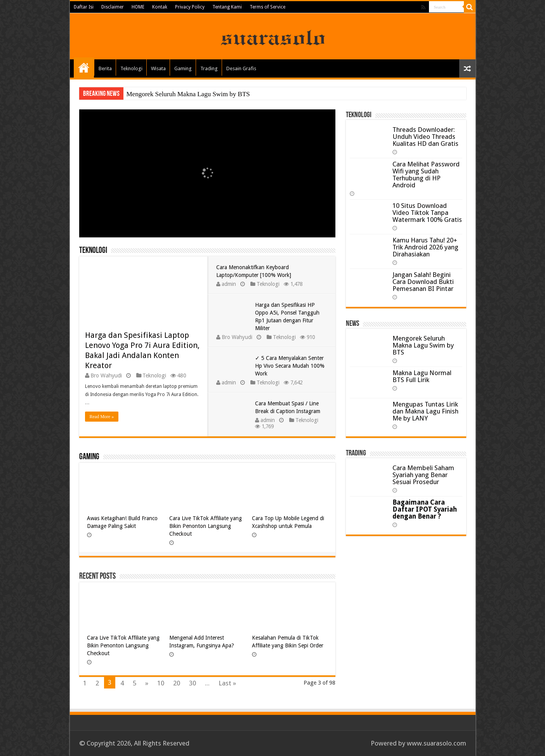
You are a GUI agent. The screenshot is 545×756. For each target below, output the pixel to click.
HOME (138, 7)
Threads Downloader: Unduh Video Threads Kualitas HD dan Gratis (425, 137)
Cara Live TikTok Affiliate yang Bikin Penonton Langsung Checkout (206, 526)
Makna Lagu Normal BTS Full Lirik (422, 376)
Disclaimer (113, 7)
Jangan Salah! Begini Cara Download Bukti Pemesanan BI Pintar (423, 282)
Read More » (102, 417)
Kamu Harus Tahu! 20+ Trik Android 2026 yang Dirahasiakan (425, 247)
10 (161, 683)
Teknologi (131, 68)
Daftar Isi (84, 7)
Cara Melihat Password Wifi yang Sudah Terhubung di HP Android (426, 175)
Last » (227, 683)
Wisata (158, 68)
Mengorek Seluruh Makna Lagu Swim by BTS (188, 94)
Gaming (183, 68)
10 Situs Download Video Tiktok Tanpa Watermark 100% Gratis (427, 213)
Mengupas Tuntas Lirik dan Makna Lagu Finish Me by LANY (425, 411)
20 (177, 683)
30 (193, 683)
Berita (105, 68)
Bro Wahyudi (106, 375)
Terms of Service (267, 7)
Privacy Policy (190, 7)
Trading (209, 68)
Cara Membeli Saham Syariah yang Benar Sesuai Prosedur (423, 475)
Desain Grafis (241, 68)
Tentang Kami (227, 7)
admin (229, 284)
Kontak (160, 7)
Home (84, 67)
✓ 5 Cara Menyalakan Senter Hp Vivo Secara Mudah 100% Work (290, 366)
